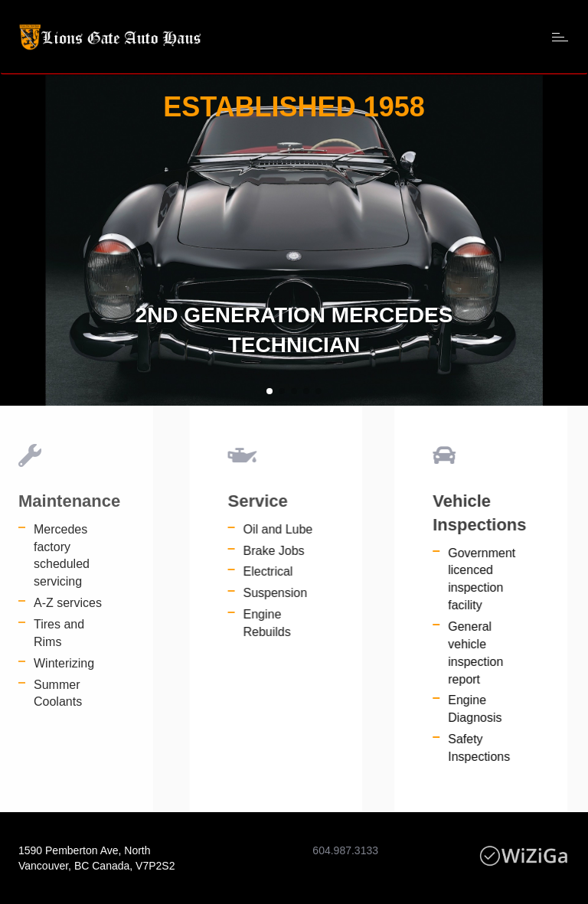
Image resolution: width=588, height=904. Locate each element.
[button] (269, 391)
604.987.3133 (345, 850)
